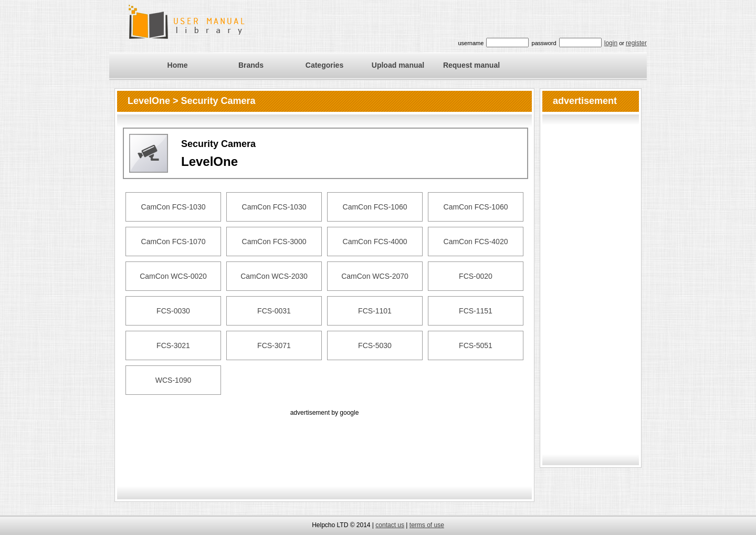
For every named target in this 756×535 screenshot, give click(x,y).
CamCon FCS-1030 (174, 207)
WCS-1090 (173, 380)
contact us (390, 525)
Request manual (471, 65)
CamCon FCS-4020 (476, 242)
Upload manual (398, 65)
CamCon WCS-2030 (274, 276)
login (611, 43)
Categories (324, 65)
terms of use (427, 525)
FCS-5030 (375, 345)
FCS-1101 (375, 311)
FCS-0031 (274, 311)
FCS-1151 (476, 311)
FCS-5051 (476, 345)
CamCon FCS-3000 (274, 242)
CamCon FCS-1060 (375, 207)
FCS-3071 (274, 345)
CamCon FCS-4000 (375, 242)
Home (178, 65)
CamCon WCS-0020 (173, 276)
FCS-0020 (476, 276)
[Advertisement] (324, 442)
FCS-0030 (173, 311)
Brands (251, 65)
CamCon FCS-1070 (174, 242)
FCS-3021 (173, 345)
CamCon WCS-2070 (375, 276)
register (636, 43)
